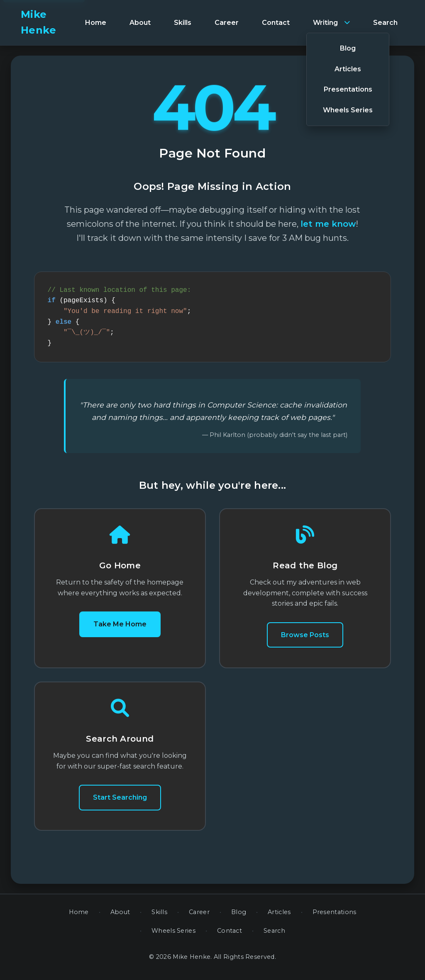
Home (79, 917)
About (120, 917)
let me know (328, 224)
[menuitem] (96, 23)
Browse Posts (305, 640)
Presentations (335, 917)
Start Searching (120, 802)
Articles (279, 917)
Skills (159, 917)
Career (199, 917)
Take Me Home (120, 629)
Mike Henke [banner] (39, 22)
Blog (239, 917)
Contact (230, 936)
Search (274, 936)
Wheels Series (173, 936)
